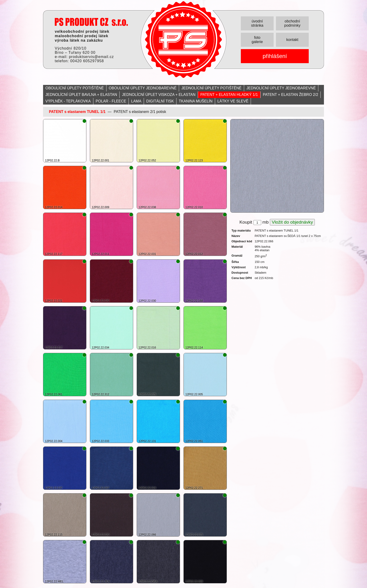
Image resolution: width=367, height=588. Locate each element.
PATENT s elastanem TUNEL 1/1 (77, 112)
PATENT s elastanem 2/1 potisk (140, 112)
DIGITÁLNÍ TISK (160, 101)
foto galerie (257, 40)
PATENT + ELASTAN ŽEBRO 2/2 (291, 95)
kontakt (292, 40)
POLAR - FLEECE (111, 101)
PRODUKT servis (91, 22)
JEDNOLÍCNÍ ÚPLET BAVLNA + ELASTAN (81, 95)
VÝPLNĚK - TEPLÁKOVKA (68, 101)
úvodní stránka (257, 23)
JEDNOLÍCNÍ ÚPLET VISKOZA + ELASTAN (159, 95)
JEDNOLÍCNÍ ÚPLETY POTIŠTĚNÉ (211, 88)
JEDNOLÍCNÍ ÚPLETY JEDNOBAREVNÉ (281, 88)
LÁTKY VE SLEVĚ (233, 101)
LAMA (136, 101)
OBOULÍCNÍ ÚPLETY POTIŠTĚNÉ (75, 88)
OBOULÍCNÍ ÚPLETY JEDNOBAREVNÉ (143, 88)
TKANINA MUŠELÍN (196, 101)
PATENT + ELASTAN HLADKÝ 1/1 (229, 95)
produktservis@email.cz (91, 57)
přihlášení (275, 56)
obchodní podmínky (292, 23)
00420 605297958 (87, 61)
